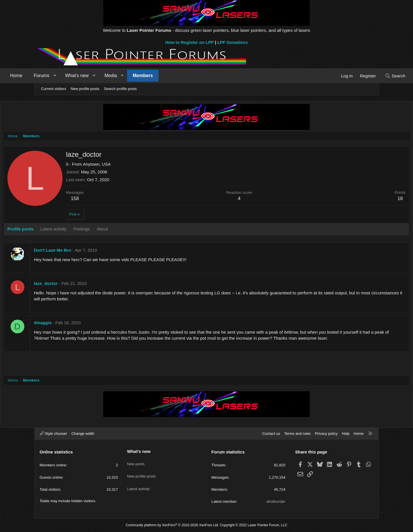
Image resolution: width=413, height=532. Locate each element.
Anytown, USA (133, 166)
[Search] (362, 76)
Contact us (271, 434)
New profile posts (85, 89)
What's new (110, 76)
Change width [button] (83, 434)
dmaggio (79, 324)
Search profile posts (120, 89)
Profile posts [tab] (56, 230)
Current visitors (53, 89)
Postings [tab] (118, 230)
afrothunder (276, 501)
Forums (75, 76)
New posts (136, 461)
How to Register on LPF (189, 42)
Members (176, 76)
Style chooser (53, 434)
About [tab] (138, 230)
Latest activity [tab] (89, 230)
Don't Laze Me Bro (88, 252)
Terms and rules (297, 434)
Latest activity (138, 482)
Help (346, 434)
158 (111, 200)
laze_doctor (82, 285)
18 (364, 200)
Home (49, 76)
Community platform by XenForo (172, 525)
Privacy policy (326, 434)
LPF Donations (233, 42)
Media (144, 76)
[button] (88, 76)
